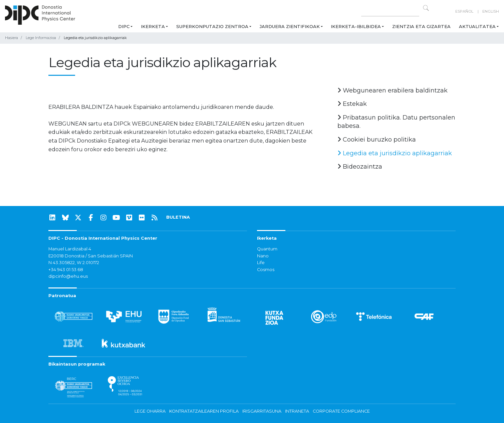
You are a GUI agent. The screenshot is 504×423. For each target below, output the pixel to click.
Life (261, 263)
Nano (263, 256)
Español (464, 11)
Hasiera (12, 38)
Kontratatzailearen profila (204, 411)
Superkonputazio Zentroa (212, 26)
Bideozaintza (360, 167)
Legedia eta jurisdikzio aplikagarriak (395, 153)
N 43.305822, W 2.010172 (74, 263)
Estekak (352, 104)
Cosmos (266, 270)
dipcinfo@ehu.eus (68, 276)
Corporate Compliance (341, 411)
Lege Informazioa (41, 38)
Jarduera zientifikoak (290, 26)
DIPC (124, 26)
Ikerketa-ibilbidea (356, 26)
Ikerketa (153, 26)
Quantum (267, 249)
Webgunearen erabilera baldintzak (393, 90)
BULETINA (178, 217)
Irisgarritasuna (262, 411)
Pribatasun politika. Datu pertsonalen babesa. (396, 122)
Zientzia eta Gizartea (421, 26)
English (491, 11)
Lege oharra (150, 411)
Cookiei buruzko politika (377, 140)
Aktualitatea (477, 26)
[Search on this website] (390, 12)
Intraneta (297, 411)
